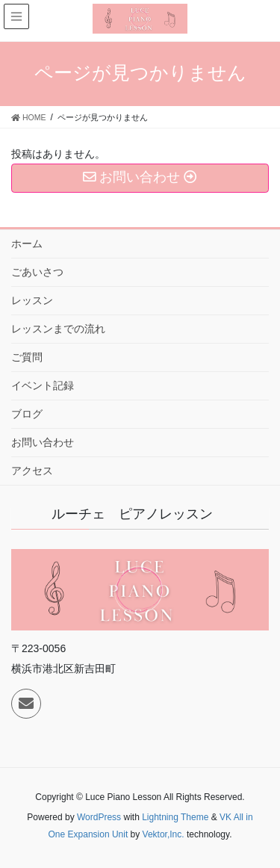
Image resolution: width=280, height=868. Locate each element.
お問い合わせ (43, 442)
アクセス (32, 471)
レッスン (32, 300)
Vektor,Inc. (164, 834)
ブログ (27, 414)
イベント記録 (43, 385)
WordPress (99, 817)
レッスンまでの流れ (58, 329)
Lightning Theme (175, 817)
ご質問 (27, 357)
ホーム (27, 244)
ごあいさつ (37, 272)
